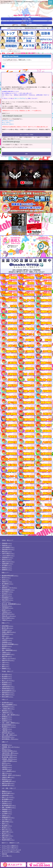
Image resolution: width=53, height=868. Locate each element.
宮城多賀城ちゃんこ (8, 563)
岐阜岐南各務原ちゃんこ (9, 725)
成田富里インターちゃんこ (9, 588)
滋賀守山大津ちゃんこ (8, 783)
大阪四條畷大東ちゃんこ (9, 781)
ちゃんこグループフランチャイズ (11, 850)
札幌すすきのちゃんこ (8, 561)
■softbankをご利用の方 (8, 124)
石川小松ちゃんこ (7, 674)
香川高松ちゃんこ (7, 801)
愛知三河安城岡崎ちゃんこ (9, 705)
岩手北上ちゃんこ (7, 559)
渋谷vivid (4, 854)
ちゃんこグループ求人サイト (10, 848)
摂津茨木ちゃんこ (7, 779)
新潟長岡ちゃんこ (7, 682)
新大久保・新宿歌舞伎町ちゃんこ (11, 604)
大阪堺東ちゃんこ (7, 769)
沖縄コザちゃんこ (7, 838)
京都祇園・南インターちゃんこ (11, 747)
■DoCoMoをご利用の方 (8, 121)
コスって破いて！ (7, 856)
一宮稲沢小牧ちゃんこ (8, 709)
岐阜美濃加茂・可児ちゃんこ (10, 739)
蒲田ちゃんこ (6, 666)
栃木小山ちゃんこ (7, 596)
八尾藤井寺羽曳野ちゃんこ (9, 761)
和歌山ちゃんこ (6, 749)
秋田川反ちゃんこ (7, 551)
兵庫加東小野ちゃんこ (8, 785)
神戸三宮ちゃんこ (7, 765)
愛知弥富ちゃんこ (7, 711)
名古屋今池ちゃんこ (8, 702)
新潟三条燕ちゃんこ (8, 697)
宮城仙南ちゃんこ (7, 543)
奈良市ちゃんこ (6, 763)
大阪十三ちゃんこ (7, 773)
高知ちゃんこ (6, 824)
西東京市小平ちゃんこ (8, 660)
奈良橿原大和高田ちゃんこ (9, 751)
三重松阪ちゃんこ (7, 729)
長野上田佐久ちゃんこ (8, 694)
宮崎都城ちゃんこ (7, 809)
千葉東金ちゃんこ (7, 612)
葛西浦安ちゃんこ (7, 646)
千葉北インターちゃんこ (9, 658)
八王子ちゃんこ (6, 602)
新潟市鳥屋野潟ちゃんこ (9, 691)
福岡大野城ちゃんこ (8, 822)
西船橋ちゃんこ (6, 668)
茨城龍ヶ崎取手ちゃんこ (9, 632)
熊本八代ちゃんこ (7, 830)
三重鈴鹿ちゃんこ (7, 731)
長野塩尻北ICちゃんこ (8, 693)
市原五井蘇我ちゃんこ (8, 654)
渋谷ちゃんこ (6, 664)
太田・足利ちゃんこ (8, 638)
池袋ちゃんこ (6, 636)
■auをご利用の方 (6, 122)
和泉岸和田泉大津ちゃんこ (9, 755)
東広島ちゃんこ (6, 828)
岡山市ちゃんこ (6, 834)
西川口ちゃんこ (6, 577)
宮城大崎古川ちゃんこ (8, 549)
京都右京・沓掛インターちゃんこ (11, 775)
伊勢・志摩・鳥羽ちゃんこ (9, 735)
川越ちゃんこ (6, 586)
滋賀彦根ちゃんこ (7, 745)
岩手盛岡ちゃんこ (7, 565)
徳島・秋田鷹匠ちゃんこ (9, 807)
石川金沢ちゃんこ (7, 678)
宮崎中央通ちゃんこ (8, 832)
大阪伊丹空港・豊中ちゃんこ (10, 753)
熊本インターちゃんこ (8, 797)
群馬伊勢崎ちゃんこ (8, 626)
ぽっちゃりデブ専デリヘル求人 (11, 852)
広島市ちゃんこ (6, 815)
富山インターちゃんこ (8, 680)
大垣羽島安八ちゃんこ (8, 707)
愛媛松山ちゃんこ (7, 791)
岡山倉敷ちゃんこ (7, 826)
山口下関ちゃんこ (7, 819)
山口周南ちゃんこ (7, 813)
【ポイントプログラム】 (20, 98)
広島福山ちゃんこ (7, 803)
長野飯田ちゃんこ (7, 684)
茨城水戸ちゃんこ (7, 582)
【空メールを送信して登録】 (27, 135)
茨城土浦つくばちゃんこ (9, 616)
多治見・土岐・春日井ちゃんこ (11, 715)
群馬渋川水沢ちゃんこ (8, 614)
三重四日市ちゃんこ (8, 713)
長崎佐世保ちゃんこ (8, 795)
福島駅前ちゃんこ (7, 570)
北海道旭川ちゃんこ (8, 557)
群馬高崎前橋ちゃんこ (8, 590)
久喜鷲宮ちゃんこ (7, 640)
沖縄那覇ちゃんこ (7, 811)
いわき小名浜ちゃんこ (8, 555)
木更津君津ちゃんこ (8, 608)
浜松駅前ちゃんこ (7, 721)
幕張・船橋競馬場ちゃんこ (9, 650)
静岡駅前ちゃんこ (7, 717)
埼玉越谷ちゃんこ (7, 630)
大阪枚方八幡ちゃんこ (8, 777)
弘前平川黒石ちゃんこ (8, 553)
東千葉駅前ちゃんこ (8, 584)
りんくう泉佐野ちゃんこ (9, 771)
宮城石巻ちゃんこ (7, 545)
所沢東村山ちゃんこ (8, 634)
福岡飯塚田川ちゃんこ (8, 817)
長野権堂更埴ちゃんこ (8, 688)
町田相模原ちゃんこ (8, 598)
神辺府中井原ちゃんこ (8, 840)
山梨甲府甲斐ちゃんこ (8, 686)
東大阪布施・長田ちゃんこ (9, 757)
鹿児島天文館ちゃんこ (8, 793)
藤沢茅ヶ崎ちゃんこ (8, 628)
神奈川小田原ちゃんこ (8, 618)
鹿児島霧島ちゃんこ (8, 799)
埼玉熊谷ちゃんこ (7, 594)
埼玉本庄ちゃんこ (7, 606)
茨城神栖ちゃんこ (7, 642)
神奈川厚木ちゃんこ (8, 600)
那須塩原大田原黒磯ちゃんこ (10, 644)
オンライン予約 (27, 23)
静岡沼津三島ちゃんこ (8, 733)
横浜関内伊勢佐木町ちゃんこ (10, 575)
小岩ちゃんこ (6, 662)
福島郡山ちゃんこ (7, 568)
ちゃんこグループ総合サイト (10, 846)
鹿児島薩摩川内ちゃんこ (9, 805)
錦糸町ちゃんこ (6, 610)
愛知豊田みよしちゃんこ (9, 727)
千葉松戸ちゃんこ (7, 620)
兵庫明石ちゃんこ (7, 767)
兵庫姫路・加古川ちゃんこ (9, 759)
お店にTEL (26, 19)
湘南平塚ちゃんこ (7, 656)
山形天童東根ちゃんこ (8, 547)
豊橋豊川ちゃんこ (7, 719)
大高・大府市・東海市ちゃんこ (11, 723)
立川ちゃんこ (6, 580)
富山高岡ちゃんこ (7, 676)
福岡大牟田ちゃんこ (8, 836)
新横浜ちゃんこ (6, 648)
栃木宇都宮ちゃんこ (8, 592)
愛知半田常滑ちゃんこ (8, 737)
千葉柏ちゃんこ (6, 652)
